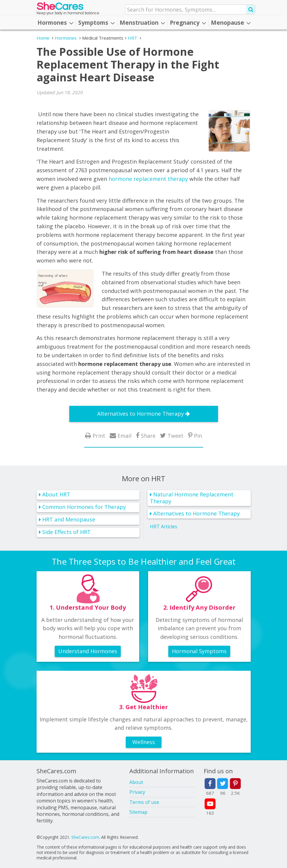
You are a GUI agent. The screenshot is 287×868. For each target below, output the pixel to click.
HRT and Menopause (69, 519)
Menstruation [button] (142, 23)
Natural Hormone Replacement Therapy (192, 498)
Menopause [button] (231, 23)
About (136, 782)
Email (124, 435)
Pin (198, 435)
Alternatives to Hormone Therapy (141, 414)
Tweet (175, 435)
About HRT (56, 494)
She (60, 8)
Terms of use (144, 802)
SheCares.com (85, 837)
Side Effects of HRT (66, 532)
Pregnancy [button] (188, 23)
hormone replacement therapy (148, 179)
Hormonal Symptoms (199, 651)
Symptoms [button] (97, 23)
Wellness (144, 742)
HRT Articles (164, 526)
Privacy (137, 792)
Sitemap (138, 812)
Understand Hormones (88, 651)
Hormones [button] (55, 23)
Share (148, 435)
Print (99, 435)
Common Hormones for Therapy (84, 507)
